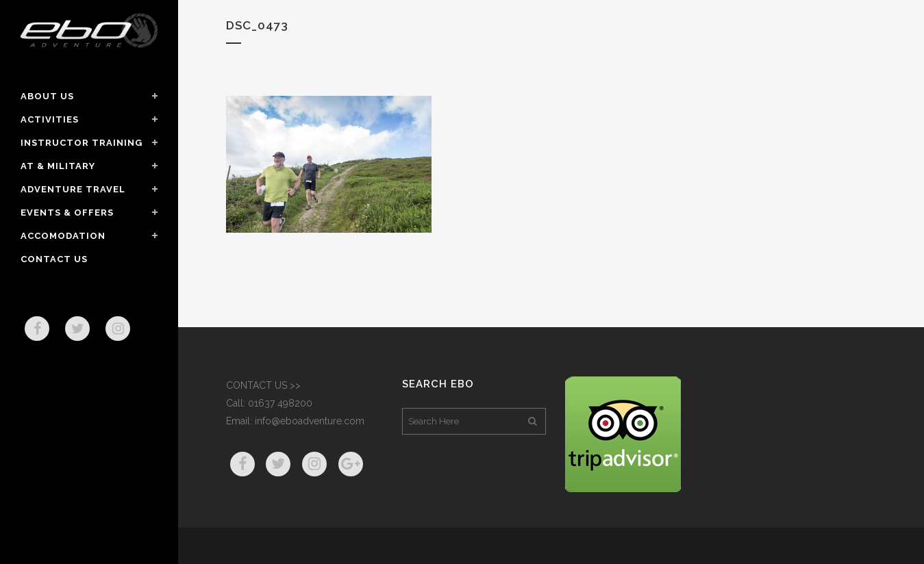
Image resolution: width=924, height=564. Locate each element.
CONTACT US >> (263, 385)
